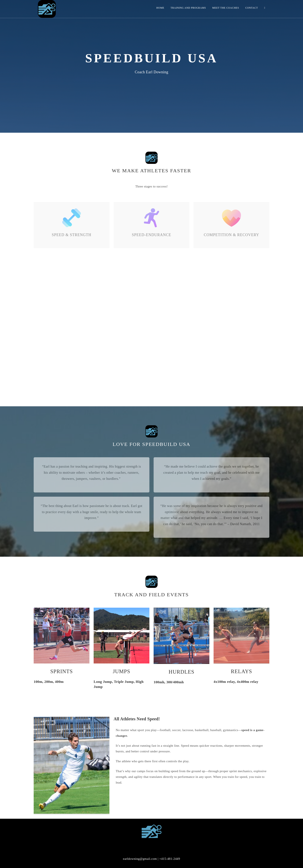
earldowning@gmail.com (140, 859)
